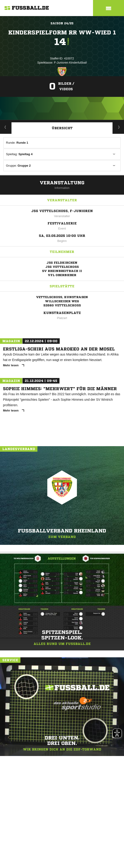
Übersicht (62, 128)
